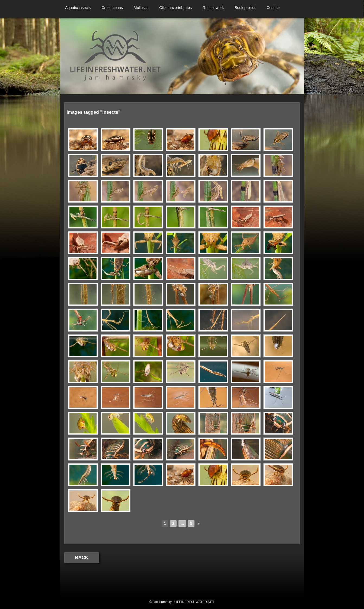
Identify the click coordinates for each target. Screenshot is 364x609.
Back (82, 558)
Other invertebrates (175, 8)
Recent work (213, 8)
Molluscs (141, 8)
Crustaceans (112, 8)
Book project (245, 8)
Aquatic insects (78, 8)
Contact (273, 8)
